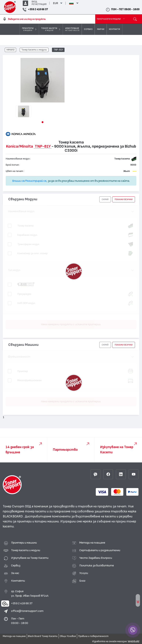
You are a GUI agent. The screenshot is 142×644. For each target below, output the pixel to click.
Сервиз (16, 565)
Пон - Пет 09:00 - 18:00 (20, 621)
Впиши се (18, 181)
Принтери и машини (24, 543)
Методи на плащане (92, 543)
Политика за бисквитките (97, 565)
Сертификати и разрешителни (100, 550)
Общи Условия (68, 636)
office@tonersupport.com (27, 611)
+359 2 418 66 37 (22, 603)
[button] (43, 122)
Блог (82, 581)
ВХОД (34, 2)
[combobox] (48, 19)
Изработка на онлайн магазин (109, 641)
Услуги (84, 573)
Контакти (18, 581)
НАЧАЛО (11, 50)
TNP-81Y (58, 50)
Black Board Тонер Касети (43, 636)
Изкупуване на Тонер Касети (30, 558)
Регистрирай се (36, 181)
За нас (15, 573)
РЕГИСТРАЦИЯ (39, 4)
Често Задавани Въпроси (96, 558)
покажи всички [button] (124, 199)
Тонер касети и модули (34, 50)
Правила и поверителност (93, 636)
